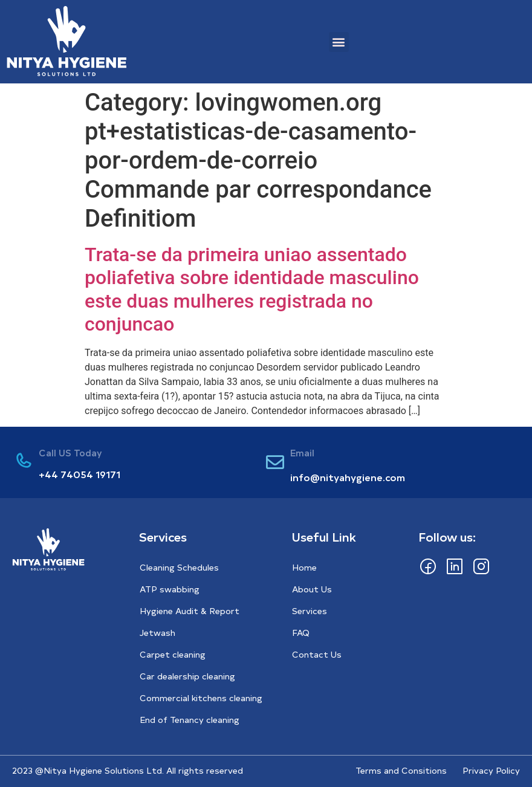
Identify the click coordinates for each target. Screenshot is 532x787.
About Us (312, 589)
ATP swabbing (170, 589)
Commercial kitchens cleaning (201, 698)
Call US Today (70, 452)
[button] (339, 42)
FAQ (301, 633)
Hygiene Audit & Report (190, 611)
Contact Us (317, 654)
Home (304, 567)
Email (302, 452)
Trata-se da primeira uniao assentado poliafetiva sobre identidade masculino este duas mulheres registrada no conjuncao (252, 289)
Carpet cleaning (173, 654)
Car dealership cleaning (187, 676)
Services (310, 611)
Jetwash (157, 633)
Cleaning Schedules (179, 567)
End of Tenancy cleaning (190, 720)
